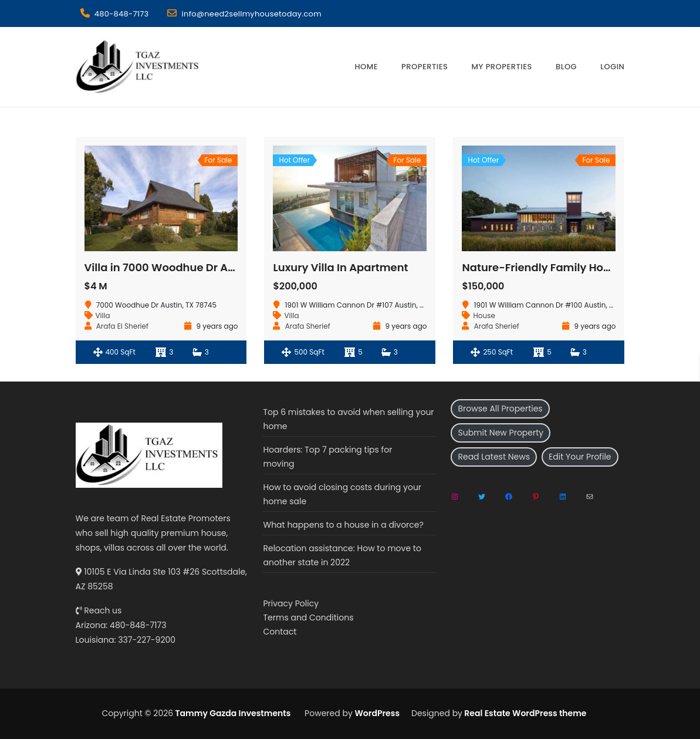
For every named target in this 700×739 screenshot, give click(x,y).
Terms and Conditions (308, 617)
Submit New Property (501, 433)
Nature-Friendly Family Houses (545, 267)
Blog (566, 67)
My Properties (502, 67)
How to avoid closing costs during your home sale (342, 494)
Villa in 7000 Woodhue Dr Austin (170, 267)
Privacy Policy (291, 603)
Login (612, 67)
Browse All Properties (500, 409)
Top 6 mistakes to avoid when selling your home (348, 419)
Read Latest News (494, 457)
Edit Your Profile (580, 457)
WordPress (377, 713)
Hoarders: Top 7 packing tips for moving (327, 457)
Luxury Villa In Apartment (340, 267)
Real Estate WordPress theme (525, 713)
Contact (280, 632)
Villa (103, 315)
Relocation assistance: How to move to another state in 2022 (342, 555)
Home (366, 67)
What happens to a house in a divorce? (343, 525)
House (484, 315)
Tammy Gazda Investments (232, 713)
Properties (425, 67)
